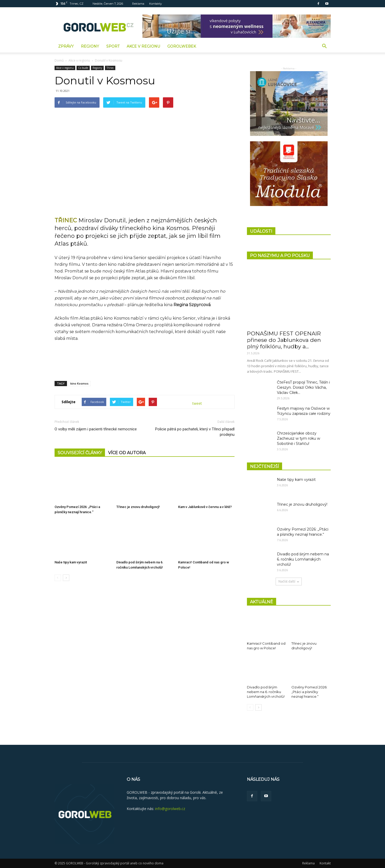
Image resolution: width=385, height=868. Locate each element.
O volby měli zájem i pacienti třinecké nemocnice (96, 429)
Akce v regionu (143, 46)
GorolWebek (182, 46)
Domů (59, 60)
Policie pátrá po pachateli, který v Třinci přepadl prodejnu (195, 432)
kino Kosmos (79, 383)
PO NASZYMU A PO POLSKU (280, 256)
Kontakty (156, 4)
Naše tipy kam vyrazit (71, 562)
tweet (197, 403)
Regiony (90, 46)
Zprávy (66, 46)
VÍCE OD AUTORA (127, 453)
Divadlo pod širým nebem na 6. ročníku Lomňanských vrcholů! (303, 559)
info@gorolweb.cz (170, 809)
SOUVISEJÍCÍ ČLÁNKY (80, 453)
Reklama (138, 4)
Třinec (110, 68)
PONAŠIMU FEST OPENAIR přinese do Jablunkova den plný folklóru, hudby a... (284, 340)
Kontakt (325, 863)
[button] (324, 46)
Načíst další (289, 581)
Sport (113, 46)
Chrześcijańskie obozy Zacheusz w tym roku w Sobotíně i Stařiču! (299, 438)
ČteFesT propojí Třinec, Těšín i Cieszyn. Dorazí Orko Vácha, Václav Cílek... (303, 387)
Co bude (83, 68)
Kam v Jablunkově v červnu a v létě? (205, 507)
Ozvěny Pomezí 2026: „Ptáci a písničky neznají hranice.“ (309, 692)
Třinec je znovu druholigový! (138, 507)
